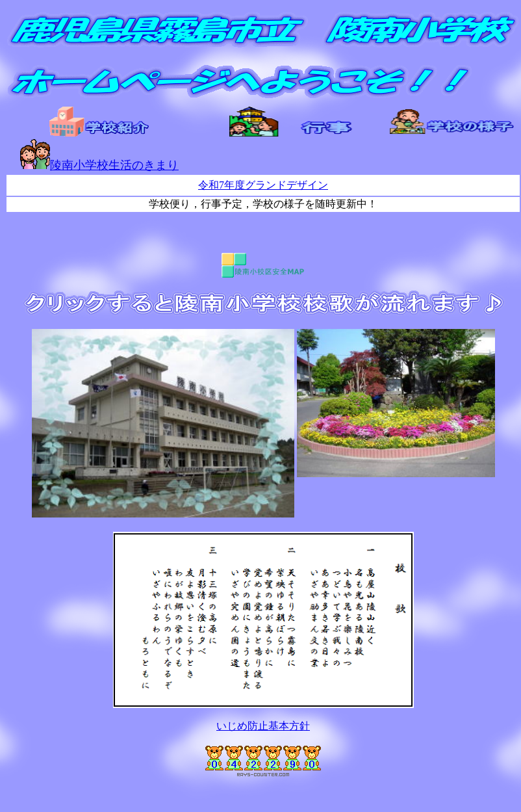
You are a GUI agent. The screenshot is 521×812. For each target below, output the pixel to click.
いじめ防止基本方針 (263, 726)
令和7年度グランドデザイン (263, 185)
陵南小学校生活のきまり (99, 165)
